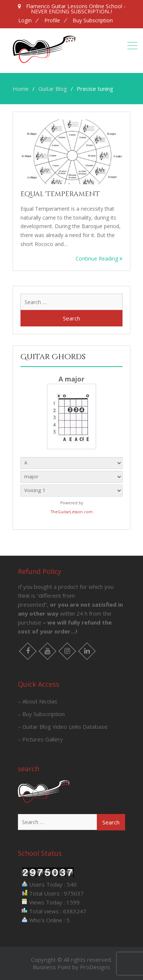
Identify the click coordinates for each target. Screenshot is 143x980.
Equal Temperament (60, 194)
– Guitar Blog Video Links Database (63, 727)
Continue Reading (99, 258)
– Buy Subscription (41, 714)
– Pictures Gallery (40, 739)
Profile (52, 20)
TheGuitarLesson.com (72, 512)
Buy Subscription (93, 20)
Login (25, 20)
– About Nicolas (38, 701)
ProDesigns (95, 967)
